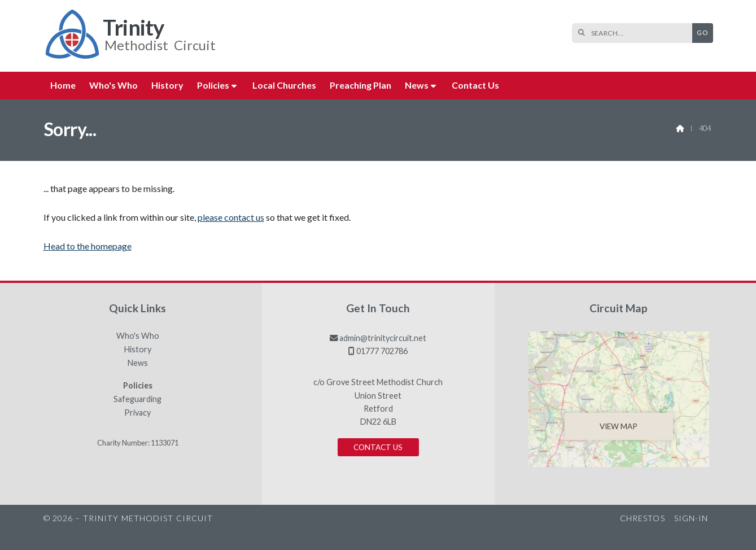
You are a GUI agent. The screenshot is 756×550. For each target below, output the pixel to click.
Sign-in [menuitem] (691, 518)
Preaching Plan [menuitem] (360, 85)
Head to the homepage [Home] (88, 246)
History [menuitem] (167, 85)
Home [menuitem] (63, 85)
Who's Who (138, 336)
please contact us (231, 217)
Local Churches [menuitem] (284, 85)
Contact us (378, 447)
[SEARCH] (635, 33)
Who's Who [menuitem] (113, 85)
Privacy (137, 413)
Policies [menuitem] (213, 85)
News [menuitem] (417, 85)
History (138, 350)
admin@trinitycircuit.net (383, 338)
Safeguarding (137, 399)
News (138, 363)
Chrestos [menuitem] (643, 518)
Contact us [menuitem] (475, 85)
